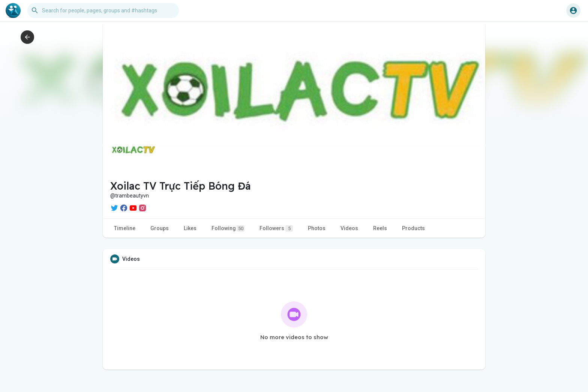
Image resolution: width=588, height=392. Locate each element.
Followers (276, 228)
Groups (160, 228)
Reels (380, 228)
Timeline (125, 228)
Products (413, 228)
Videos (349, 228)
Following (228, 228)
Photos (317, 228)
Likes (190, 228)
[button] (103, 10)
